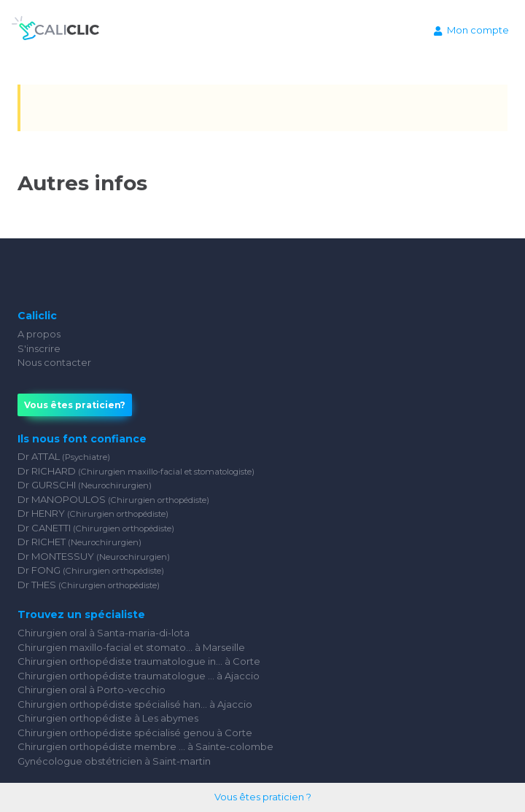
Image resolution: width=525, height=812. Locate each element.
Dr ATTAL (64, 456)
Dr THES (89, 585)
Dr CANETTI (96, 528)
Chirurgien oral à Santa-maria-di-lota (104, 633)
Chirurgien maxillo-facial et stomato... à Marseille (131, 647)
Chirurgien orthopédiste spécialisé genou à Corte (135, 733)
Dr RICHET (79, 542)
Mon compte (471, 30)
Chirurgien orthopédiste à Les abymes (108, 718)
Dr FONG (91, 570)
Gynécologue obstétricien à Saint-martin (114, 761)
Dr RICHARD (136, 471)
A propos (39, 334)
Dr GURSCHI (85, 485)
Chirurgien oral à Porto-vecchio (92, 690)
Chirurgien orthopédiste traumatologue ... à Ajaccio (139, 676)
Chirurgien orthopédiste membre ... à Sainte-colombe (145, 746)
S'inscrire (39, 348)
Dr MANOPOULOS (113, 499)
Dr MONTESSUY (94, 556)
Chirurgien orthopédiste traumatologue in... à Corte (139, 661)
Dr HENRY (93, 513)
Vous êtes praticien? (75, 405)
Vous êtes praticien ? (263, 797)
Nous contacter (54, 362)
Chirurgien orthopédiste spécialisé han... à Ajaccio (135, 704)
